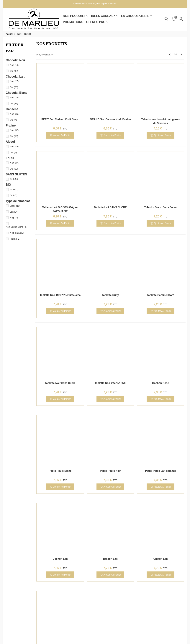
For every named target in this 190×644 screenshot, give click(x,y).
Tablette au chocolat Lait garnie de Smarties (161, 121)
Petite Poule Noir (110, 471)
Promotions (73, 22)
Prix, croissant (45, 55)
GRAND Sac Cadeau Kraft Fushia (110, 119)
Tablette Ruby (110, 295)
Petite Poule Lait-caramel (161, 471)
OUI (14, 179)
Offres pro (96, 22)
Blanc (15, 206)
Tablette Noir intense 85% (110, 383)
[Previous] (170, 55)
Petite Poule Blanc (60, 471)
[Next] (181, 55)
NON (14, 190)
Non (14, 65)
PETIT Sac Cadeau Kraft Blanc (60, 119)
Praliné (15, 239)
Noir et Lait (17, 233)
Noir (14, 218)
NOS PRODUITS (74, 16)
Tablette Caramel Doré (160, 295)
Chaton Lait (161, 559)
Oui (14, 71)
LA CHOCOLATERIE (135, 16)
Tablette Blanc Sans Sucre (161, 207)
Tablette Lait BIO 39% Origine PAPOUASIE (60, 209)
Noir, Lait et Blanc (16, 227)
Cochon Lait (60, 559)
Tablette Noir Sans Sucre (60, 383)
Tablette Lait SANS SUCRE (110, 207)
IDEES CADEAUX (103, 16)
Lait (14, 212)
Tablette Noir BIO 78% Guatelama (60, 295)
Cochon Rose (160, 383)
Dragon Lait (110, 559)
